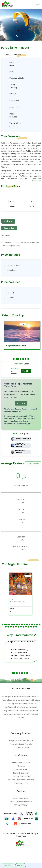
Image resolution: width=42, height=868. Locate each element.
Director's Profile (21, 770)
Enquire (21, 865)
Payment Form (21, 783)
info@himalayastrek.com (21, 802)
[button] (14, 359)
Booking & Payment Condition (21, 780)
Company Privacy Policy (21, 776)
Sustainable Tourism (21, 763)
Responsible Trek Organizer (21, 741)
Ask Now (21, 403)
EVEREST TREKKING (23, 439)
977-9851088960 (21, 805)
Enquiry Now (9, 228)
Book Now (8, 221)
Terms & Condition (21, 773)
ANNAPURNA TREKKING (20, 445)
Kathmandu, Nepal (21, 798)
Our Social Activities (21, 747)
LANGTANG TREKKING (20, 452)
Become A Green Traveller (21, 744)
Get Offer (8, 865)
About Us (21, 766)
